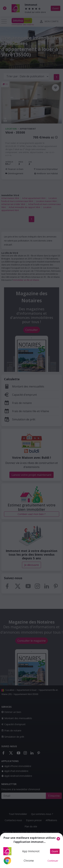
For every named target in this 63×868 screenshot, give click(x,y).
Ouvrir (55, 851)
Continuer (53, 861)
